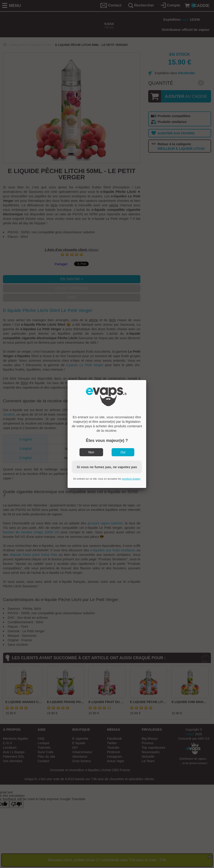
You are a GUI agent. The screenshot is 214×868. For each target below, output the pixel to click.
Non (91, 452)
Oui (123, 452)
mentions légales (131, 479)
